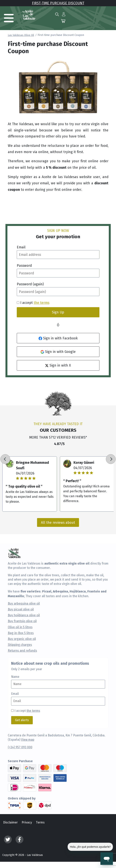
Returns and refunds (22, 651)
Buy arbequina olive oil (24, 604)
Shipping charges (20, 645)
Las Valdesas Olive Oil (21, 35)
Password (24, 265)
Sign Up (58, 312)
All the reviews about (58, 522)
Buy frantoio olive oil (22, 621)
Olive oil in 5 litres (20, 627)
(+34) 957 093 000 (20, 747)
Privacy (27, 823)
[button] (64, 14)
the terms (42, 303)
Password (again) (30, 284)
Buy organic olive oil (22, 639)
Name (15, 677)
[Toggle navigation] (9, 18)
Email (21, 247)
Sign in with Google (58, 352)
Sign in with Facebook (58, 338)
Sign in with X (58, 365)
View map (28, 740)
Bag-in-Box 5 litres (21, 633)
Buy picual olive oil (21, 609)
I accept (27, 711)
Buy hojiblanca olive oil (24, 615)
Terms (40, 823)
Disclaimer (10, 823)
